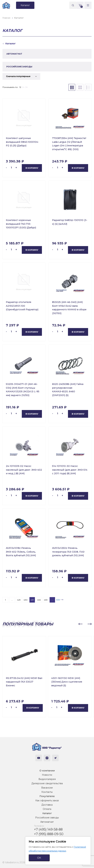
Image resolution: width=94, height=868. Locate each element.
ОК (39, 858)
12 (20, 87)
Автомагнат (47, 822)
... (12, 600)
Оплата (47, 809)
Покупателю (47, 796)
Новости (47, 775)
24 (23, 87)
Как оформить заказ (47, 800)
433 (46, 600)
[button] (80, 624)
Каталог (47, 813)
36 (26, 87)
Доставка (47, 805)
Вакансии (47, 788)
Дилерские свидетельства (47, 783)
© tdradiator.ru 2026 (14, 862)
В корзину (32, 168)
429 (19, 600)
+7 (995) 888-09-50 (49, 834)
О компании (47, 771)
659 (58, 600)
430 (26, 600)
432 (39, 600)
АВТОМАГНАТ (14, 54)
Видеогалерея (47, 779)
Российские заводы (47, 818)
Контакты (47, 792)
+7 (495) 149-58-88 (48, 829)
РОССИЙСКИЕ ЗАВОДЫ (19, 67)
